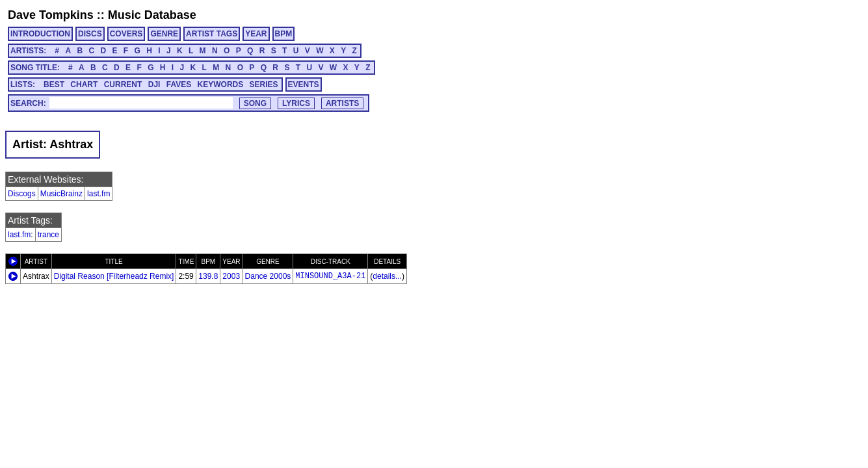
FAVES (179, 84)
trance (48, 235)
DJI (154, 84)
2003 (231, 276)
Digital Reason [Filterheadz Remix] (114, 276)
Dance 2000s (268, 276)
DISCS (90, 34)
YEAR (256, 34)
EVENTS (304, 84)
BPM (284, 34)
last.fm (99, 194)
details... (387, 276)
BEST (54, 84)
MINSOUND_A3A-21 (330, 276)
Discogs (22, 194)
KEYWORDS (221, 84)
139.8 (208, 276)
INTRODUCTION (40, 34)
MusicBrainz (61, 194)
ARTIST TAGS (212, 34)
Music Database (152, 15)
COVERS (126, 34)
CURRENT (123, 84)
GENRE (164, 34)
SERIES (264, 84)
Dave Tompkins (51, 15)
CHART (84, 84)
